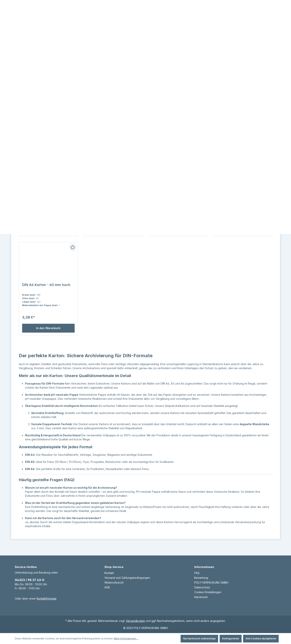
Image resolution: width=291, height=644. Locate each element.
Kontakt (109, 573)
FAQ (197, 573)
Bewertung (201, 578)
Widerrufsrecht (114, 583)
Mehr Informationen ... (126, 639)
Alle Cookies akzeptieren (261, 639)
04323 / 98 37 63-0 (30, 580)
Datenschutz (202, 587)
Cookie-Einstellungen (208, 592)
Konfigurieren (231, 639)
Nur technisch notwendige (199, 639)
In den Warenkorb (48, 336)
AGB (107, 587)
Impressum (201, 597)
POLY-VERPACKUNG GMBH (211, 583)
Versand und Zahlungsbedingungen (127, 578)
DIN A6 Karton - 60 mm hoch (46, 292)
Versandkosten (135, 621)
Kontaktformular (47, 598)
